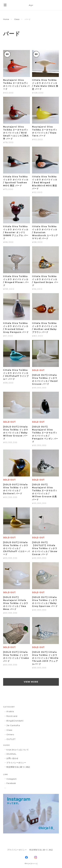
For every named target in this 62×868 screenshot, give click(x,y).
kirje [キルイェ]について (18, 750)
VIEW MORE (31, 682)
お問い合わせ (12, 758)
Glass (17, 19)
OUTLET (11, 739)
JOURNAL (11, 754)
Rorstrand (12, 716)
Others (10, 734)
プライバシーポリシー (16, 763)
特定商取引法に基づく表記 (18, 767)
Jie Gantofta (13, 725)
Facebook (11, 783)
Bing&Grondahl (15, 721)
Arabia (10, 711)
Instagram (12, 779)
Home (6, 19)
